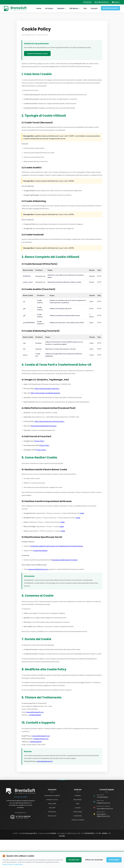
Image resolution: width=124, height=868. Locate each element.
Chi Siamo (48, 9)
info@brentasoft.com (98, 2)
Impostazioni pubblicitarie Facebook (44, 426)
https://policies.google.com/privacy (47, 389)
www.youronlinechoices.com (38, 570)
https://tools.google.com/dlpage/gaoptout (45, 394)
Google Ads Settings (40, 551)
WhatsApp (81, 2)
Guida (82, 514)
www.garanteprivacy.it (45, 762)
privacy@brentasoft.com (35, 713)
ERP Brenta (74, 9)
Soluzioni (61, 9)
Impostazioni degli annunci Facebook (65, 560)
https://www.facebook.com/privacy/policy (50, 422)
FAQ (84, 9)
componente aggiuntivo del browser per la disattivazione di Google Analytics (57, 547)
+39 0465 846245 (35, 716)
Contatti (93, 9)
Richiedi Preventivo (110, 9)
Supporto (115, 2)
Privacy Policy (39, 442)
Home (38, 9)
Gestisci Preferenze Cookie (37, 54)
